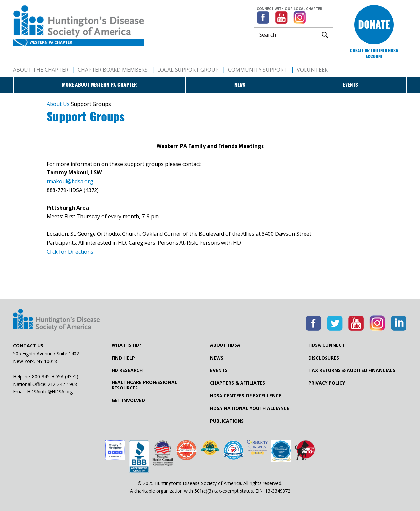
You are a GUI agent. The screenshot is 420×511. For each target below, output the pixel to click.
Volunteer (312, 70)
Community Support (258, 70)
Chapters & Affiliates (238, 383)
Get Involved (128, 400)
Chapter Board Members (113, 70)
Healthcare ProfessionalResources (144, 385)
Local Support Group (188, 70)
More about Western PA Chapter (99, 85)
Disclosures (324, 358)
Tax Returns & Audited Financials (352, 370)
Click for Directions (70, 252)
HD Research (127, 370)
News (240, 85)
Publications (227, 421)
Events (350, 85)
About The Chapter (41, 70)
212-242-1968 (62, 384)
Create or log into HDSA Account (374, 53)
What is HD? (126, 345)
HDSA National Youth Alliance (250, 408)
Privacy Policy (327, 383)
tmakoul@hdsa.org (70, 181)
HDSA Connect (327, 345)
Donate (374, 24)
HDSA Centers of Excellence (246, 396)
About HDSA (225, 345)
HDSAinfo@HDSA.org (50, 392)
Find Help (123, 358)
